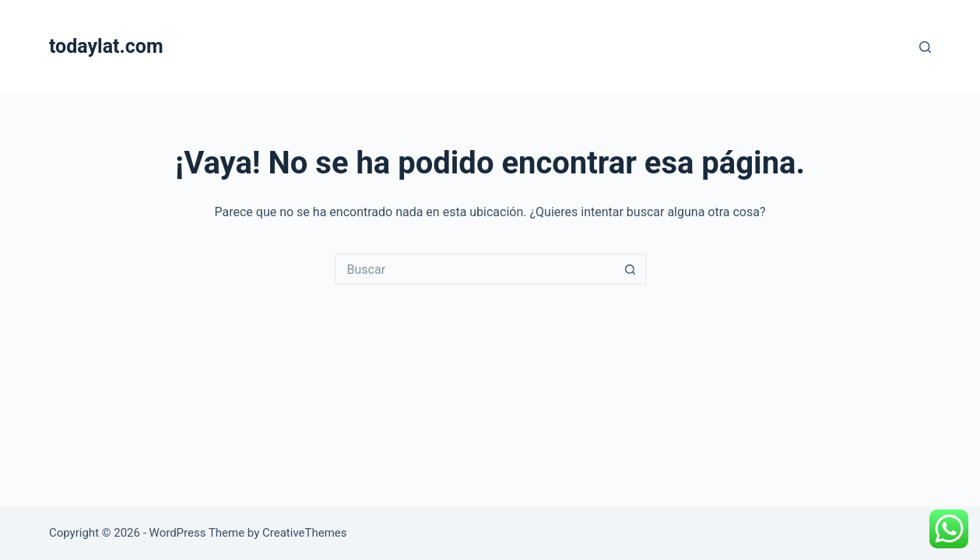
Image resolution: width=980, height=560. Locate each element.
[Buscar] (925, 47)
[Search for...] (475, 269)
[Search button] (631, 269)
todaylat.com (106, 46)
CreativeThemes (305, 533)
